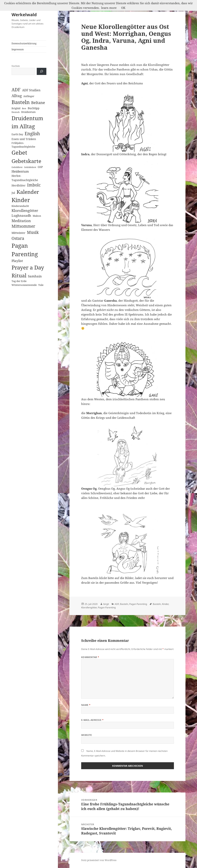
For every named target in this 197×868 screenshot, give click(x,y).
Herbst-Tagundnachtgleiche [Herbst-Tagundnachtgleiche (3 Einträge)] (25, 178)
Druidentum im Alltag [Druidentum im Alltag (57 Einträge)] (27, 122)
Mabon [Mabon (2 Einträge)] (37, 216)
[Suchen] (42, 71)
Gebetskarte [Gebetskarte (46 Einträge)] (26, 161)
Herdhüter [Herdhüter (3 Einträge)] (19, 185)
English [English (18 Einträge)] (32, 134)
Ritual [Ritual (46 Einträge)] (19, 275)
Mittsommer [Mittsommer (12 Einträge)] (23, 226)
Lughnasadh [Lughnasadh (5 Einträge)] (21, 215)
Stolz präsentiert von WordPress (99, 860)
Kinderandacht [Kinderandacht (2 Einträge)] (20, 206)
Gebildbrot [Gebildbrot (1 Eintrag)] (17, 167)
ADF (117, 604)
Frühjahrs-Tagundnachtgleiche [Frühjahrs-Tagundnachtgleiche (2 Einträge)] (23, 145)
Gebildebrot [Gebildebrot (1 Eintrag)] (30, 167)
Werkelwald (24, 14)
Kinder (165, 604)
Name (86, 705)
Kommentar (90, 657)
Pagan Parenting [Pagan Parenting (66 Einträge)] (25, 250)
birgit (106, 604)
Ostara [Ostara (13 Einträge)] (18, 238)
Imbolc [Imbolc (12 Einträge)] (34, 185)
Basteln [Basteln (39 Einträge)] (21, 102)
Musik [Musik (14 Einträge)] (33, 232)
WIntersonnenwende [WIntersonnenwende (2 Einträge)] (24, 285)
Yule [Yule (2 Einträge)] (41, 285)
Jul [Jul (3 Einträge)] (13, 193)
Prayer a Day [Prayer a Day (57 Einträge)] (28, 267)
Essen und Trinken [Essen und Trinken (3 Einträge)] (24, 139)
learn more (109, 8)
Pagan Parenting (138, 604)
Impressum (18, 49)
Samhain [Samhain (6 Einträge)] (35, 276)
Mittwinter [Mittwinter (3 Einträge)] (18, 233)
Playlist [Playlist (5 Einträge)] (17, 261)
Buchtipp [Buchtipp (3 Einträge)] (34, 108)
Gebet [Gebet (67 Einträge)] (19, 153)
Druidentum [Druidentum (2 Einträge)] (28, 112)
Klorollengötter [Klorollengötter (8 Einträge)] (25, 210)
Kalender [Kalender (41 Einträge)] (28, 192)
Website (87, 735)
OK (123, 8)
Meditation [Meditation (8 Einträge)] (21, 221)
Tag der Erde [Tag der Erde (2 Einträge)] (19, 281)
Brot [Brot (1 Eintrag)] (24, 108)
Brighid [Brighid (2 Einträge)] (16, 108)
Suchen (16, 66)
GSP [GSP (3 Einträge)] (40, 167)
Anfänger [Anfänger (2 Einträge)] (29, 96)
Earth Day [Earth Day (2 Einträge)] (17, 134)
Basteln (124, 604)
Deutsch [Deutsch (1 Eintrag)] (16, 112)
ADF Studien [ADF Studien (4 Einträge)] (31, 90)
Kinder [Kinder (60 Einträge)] (21, 200)
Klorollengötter (89, 607)
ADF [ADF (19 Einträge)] (16, 90)
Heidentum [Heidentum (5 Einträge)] (20, 171)
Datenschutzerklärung (24, 43)
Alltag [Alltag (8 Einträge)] (17, 96)
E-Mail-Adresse (92, 720)
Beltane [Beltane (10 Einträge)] (38, 103)
